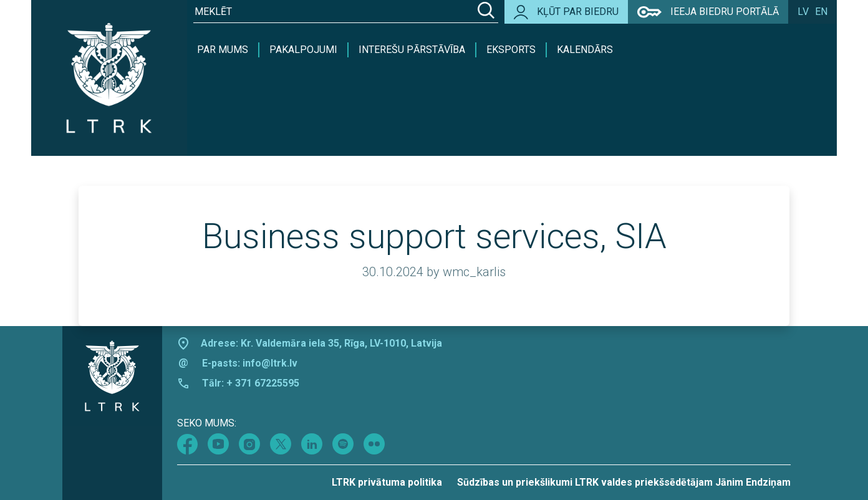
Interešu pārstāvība (412, 50)
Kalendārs (585, 50)
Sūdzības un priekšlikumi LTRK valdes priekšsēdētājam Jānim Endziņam (624, 482)
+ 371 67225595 (263, 383)
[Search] (486, 12)
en (821, 12)
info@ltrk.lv (270, 363)
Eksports (511, 50)
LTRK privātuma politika (387, 482)
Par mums (223, 50)
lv (803, 12)
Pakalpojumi (303, 50)
